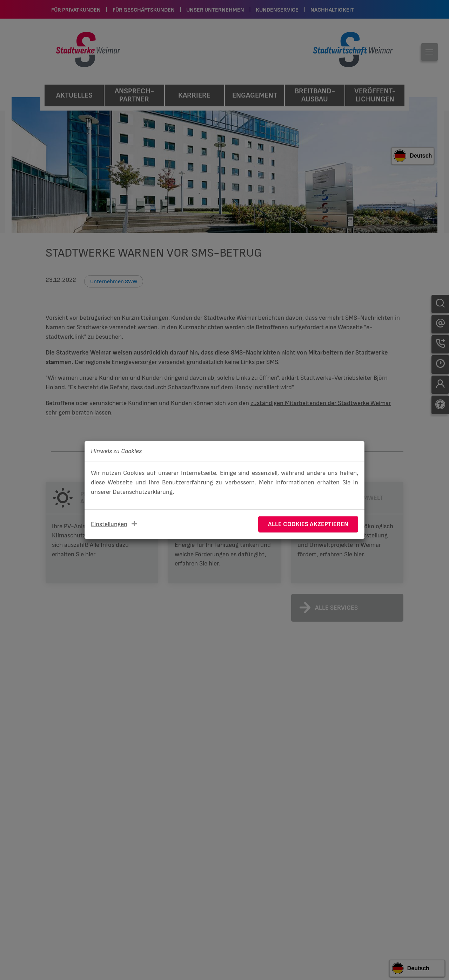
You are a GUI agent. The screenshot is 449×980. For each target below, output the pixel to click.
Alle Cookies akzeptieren (308, 524)
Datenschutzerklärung (143, 492)
